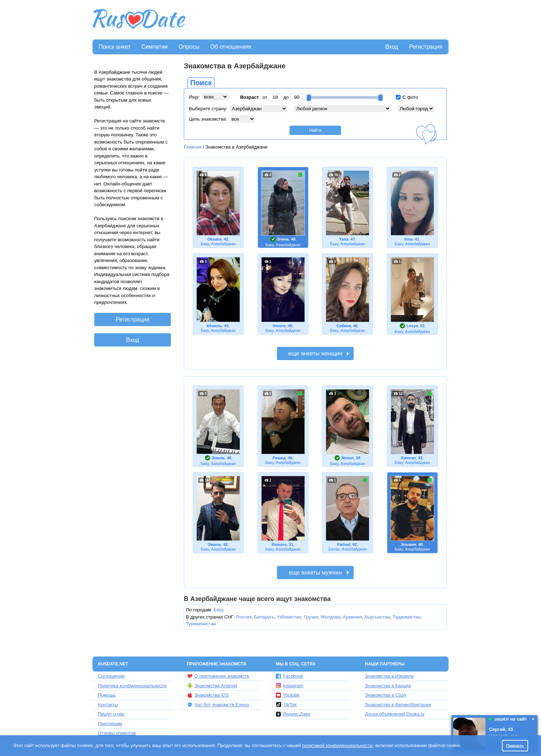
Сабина (344, 326)
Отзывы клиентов (117, 733)
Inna (409, 239)
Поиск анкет (114, 47)
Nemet (348, 458)
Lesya (412, 326)
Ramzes (279, 544)
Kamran (408, 458)
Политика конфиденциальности (132, 686)
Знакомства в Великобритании (398, 705)
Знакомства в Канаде (388, 686)
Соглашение (111, 676)
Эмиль (218, 458)
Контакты (108, 705)
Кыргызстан (377, 617)
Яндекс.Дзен (293, 714)
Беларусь (264, 617)
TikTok (286, 704)
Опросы (189, 47)
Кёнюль (214, 326)
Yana (344, 239)
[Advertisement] (318, 20)
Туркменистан (201, 624)
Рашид (279, 458)
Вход (392, 47)
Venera (279, 326)
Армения (353, 617)
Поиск (201, 83)
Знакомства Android (212, 685)
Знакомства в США (386, 695)
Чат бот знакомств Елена (218, 704)
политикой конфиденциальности (337, 745)
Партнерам (110, 724)
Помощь (107, 695)
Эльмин (408, 544)
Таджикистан (407, 617)
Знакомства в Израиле (390, 676)
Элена (283, 239)
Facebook (289, 676)
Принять (515, 745)
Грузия (311, 617)
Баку (219, 610)
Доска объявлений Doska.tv (395, 714)
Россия (244, 617)
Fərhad (344, 544)
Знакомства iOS (208, 695)
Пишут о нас (111, 714)
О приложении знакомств (218, 676)
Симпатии (154, 47)
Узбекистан (289, 617)
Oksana (215, 239)
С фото (407, 97)
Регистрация (426, 47)
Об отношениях (231, 47)
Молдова (330, 617)
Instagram (290, 686)
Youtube (288, 695)
